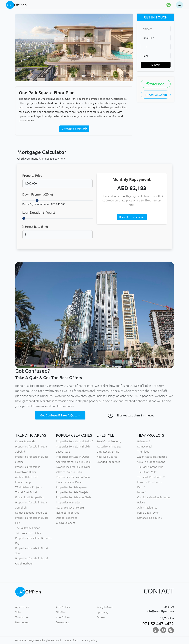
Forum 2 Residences (149, 482)
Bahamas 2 (144, 441)
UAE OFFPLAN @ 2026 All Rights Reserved (38, 640)
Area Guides (63, 607)
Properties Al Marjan (68, 502)
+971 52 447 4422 (157, 624)
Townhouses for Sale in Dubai (74, 467)
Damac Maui (145, 446)
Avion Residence (147, 508)
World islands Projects (28, 487)
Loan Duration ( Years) (39, 212)
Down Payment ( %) (38, 194)
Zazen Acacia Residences (152, 457)
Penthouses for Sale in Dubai (73, 477)
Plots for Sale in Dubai (69, 482)
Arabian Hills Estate (27, 477)
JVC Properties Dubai (28, 533)
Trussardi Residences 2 (151, 477)
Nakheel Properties (67, 513)
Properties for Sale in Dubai (72, 457)
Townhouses (22, 617)
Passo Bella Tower (148, 513)
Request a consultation (132, 217)
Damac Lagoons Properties (31, 513)
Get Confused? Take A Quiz (60, 415)
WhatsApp (156, 84)
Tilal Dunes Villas (147, 472)
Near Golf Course (107, 457)
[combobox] (145, 47)
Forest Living (23, 482)
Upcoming (103, 612)
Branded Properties (108, 462)
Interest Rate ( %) (35, 227)
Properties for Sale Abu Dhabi (74, 497)
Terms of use (71, 640)
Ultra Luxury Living (108, 452)
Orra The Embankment (151, 462)
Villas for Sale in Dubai (69, 472)
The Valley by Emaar (27, 528)
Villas (18, 612)
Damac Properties (67, 518)
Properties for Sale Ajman (71, 487)
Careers (101, 617)
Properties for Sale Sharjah (72, 492)
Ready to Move (105, 607)
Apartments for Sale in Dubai (73, 462)
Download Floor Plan (74, 129)
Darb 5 (141, 487)
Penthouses (22, 622)
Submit (155, 65)
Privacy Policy (90, 640)
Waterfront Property (109, 446)
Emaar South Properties (29, 497)
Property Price (32, 175)
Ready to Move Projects (70, 508)
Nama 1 (142, 492)
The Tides (143, 452)
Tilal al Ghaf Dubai (26, 492)
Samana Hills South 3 (150, 518)
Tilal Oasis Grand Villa (150, 467)
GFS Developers (65, 523)
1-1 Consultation (156, 94)
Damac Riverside (25, 441)
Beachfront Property (109, 441)
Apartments (22, 607)
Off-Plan (61, 612)
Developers (62, 622)
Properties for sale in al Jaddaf (74, 441)
